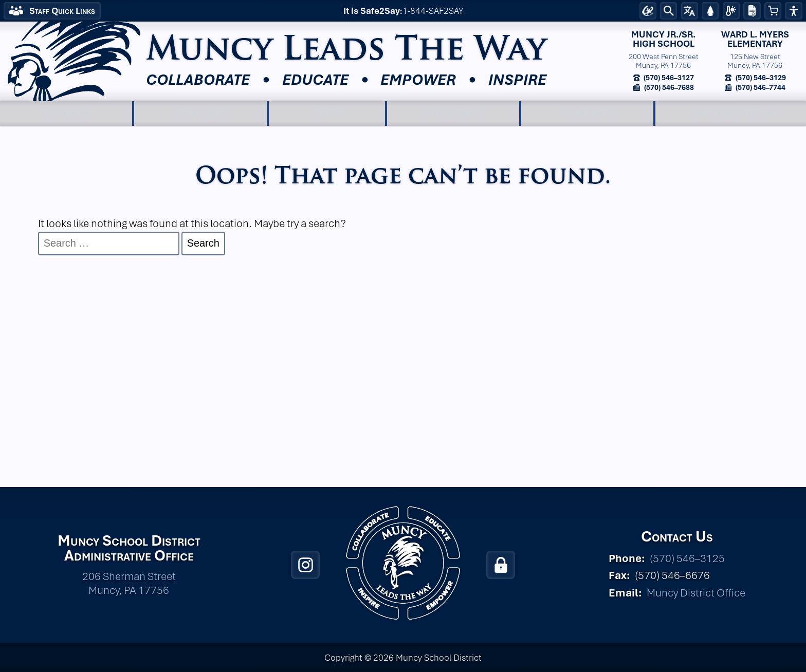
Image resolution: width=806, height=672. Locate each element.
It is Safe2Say (372, 11)
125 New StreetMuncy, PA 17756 (755, 61)
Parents (588, 113)
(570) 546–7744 (760, 87)
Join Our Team (731, 113)
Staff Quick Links (62, 11)
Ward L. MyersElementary (755, 39)
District (66, 113)
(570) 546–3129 (760, 77)
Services (200, 113)
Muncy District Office (696, 593)
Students (453, 113)
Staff (327, 113)
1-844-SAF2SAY (433, 11)
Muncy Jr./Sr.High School (663, 39)
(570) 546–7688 (668, 87)
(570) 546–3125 (687, 558)
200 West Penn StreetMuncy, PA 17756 (664, 61)
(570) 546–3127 (668, 77)
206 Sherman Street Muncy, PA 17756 (129, 583)
